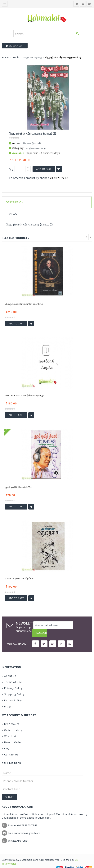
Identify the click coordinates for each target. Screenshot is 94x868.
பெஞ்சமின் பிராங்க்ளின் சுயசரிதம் (24, 304)
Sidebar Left (15, 46)
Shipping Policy (13, 687)
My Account (11, 716)
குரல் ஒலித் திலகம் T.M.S (19, 487)
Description (15, 202)
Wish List (9, 728)
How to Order (12, 735)
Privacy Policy (12, 680)
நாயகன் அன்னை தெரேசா (20, 578)
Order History (12, 722)
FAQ (6, 741)
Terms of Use (12, 674)
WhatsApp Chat (18, 833)
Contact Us (10, 747)
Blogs (7, 699)
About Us (9, 668)
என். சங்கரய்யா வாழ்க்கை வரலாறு (24, 395)
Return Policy (12, 693)
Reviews (11, 214)
